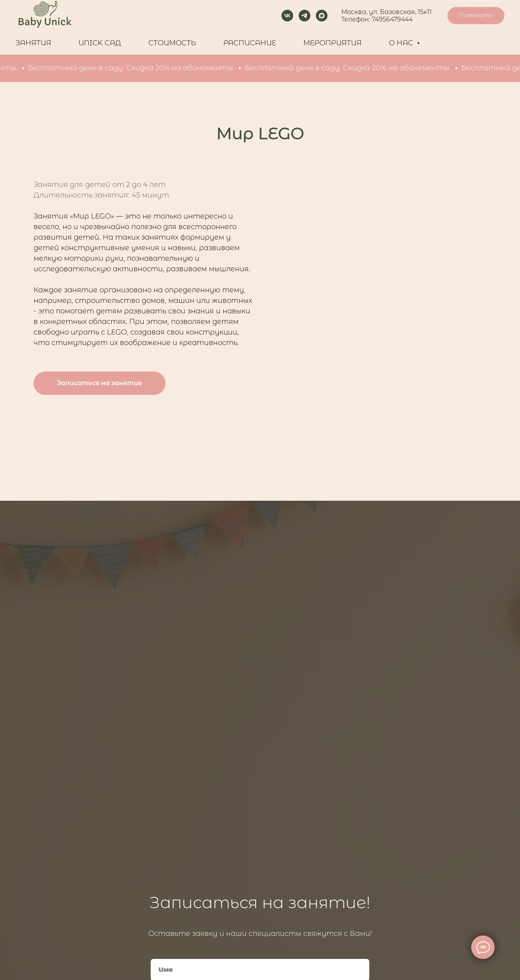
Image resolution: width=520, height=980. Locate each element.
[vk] (287, 16)
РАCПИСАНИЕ (250, 43)
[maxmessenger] (322, 16)
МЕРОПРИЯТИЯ (332, 43)
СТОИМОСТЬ (172, 43)
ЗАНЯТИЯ (33, 43)
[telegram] (305, 16)
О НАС (402, 43)
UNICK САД (100, 43)
